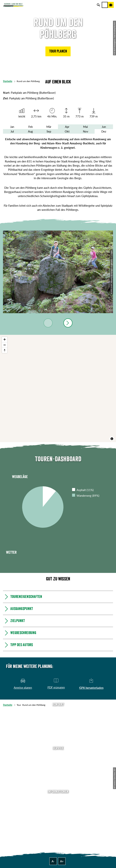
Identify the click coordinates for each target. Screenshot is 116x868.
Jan (12, 127)
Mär (49, 127)
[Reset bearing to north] (5, 350)
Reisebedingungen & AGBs (58, 827)
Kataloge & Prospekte (58, 778)
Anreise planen (58, 755)
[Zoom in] (5, 339)
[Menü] (105, 5)
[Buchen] (111, 5)
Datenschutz (58, 816)
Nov (86, 131)
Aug (30, 131)
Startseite (8, 81)
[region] (58, 388)
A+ (62, 861)
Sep (49, 131)
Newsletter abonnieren (58, 761)
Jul (12, 131)
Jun (104, 127)
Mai (85, 127)
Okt (67, 131)
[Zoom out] (5, 345)
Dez (104, 131)
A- (53, 861)
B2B (58, 772)
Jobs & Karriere (58, 805)
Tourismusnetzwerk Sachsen (58, 822)
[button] (58, 51)
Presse (58, 767)
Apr (67, 127)
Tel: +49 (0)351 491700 (58, 712)
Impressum (58, 810)
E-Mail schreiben (58, 717)
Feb (31, 127)
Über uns (58, 799)
